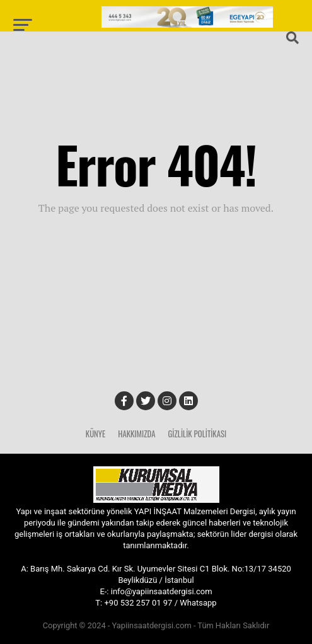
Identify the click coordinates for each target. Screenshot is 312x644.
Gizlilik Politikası (197, 434)
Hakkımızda (136, 434)
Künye (95, 434)
